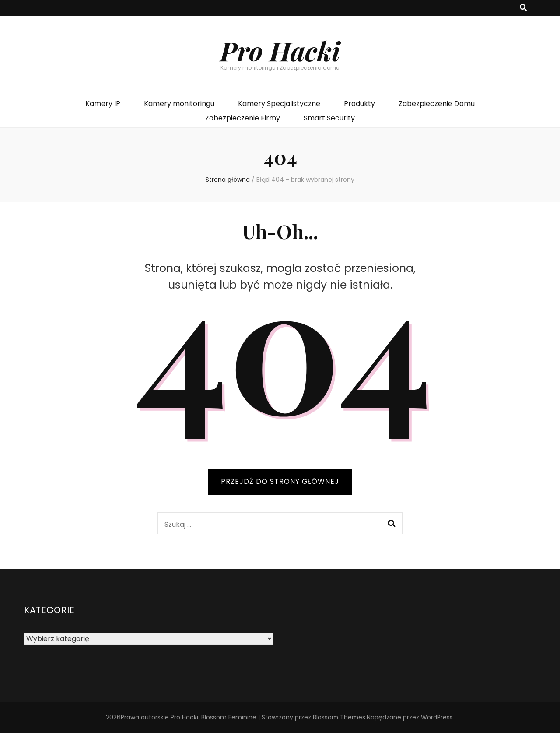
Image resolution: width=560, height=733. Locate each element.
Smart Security (329, 118)
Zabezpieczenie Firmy (243, 118)
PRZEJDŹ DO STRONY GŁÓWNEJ (280, 481)
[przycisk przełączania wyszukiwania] (523, 8)
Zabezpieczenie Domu (437, 104)
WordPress (437, 717)
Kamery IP (103, 104)
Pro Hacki (280, 50)
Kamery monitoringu (179, 104)
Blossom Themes (339, 717)
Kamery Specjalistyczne (279, 104)
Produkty (359, 104)
